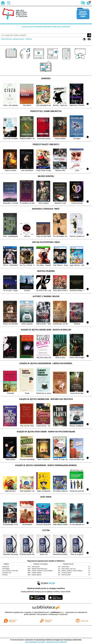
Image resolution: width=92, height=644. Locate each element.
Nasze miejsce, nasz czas (69, 569)
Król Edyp (5, 575)
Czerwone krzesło (66, 573)
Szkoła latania (36, 567)
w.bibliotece (57, 612)
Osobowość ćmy (7, 573)
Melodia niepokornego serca (40, 569)
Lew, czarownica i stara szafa (10, 571)
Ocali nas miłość (66, 575)
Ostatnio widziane (37, 573)
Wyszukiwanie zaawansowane (13, 39)
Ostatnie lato (6, 567)
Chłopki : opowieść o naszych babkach (42, 571)
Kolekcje (29, 39)
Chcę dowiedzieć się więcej (35, 642)
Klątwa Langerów (37, 575)
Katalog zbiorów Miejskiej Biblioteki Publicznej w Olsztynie (46, 27)
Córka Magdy (6, 569)
